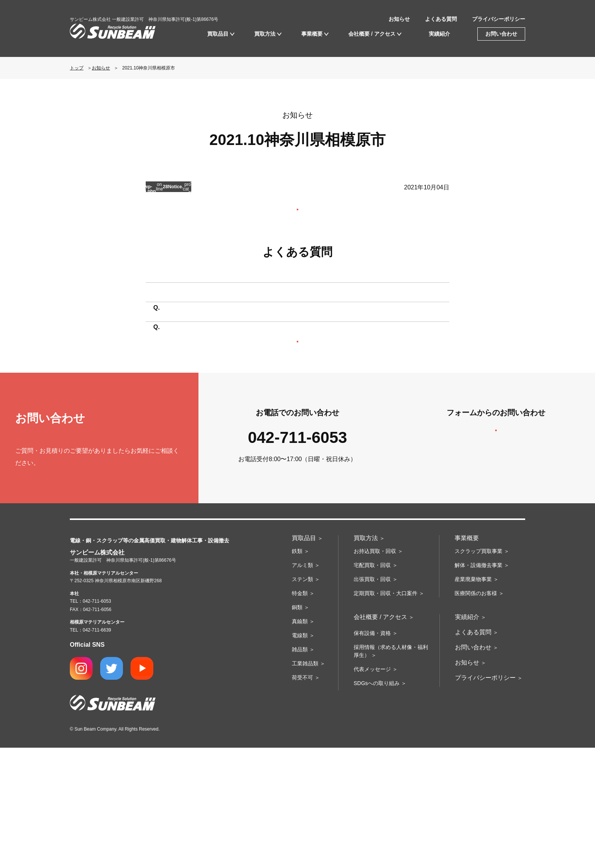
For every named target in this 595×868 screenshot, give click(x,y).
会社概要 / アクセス (372, 34)
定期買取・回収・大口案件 (386, 714)
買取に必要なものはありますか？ (210, 379)
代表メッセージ (372, 789)
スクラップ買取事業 (479, 671)
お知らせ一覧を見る (297, 220)
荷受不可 (302, 798)
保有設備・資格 (372, 753)
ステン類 (302, 699)
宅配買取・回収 (372, 685)
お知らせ (399, 19)
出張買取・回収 (372, 699)
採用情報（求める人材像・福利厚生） (391, 771)
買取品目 (218, 34)
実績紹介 (439, 34)
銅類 (297, 728)
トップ (77, 68)
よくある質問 (441, 19)
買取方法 (265, 34)
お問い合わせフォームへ (496, 545)
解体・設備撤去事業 (479, 685)
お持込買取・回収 (375, 671)
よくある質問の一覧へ (297, 435)
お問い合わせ (501, 34)
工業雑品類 (305, 784)
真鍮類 (300, 742)
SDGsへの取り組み (377, 803)
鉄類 (297, 671)
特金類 (300, 714)
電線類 (300, 756)
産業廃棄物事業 (473, 699)
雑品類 (300, 770)
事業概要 (312, 34)
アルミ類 (302, 685)
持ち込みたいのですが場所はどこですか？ (222, 329)
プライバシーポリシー (499, 19)
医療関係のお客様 (476, 714)
